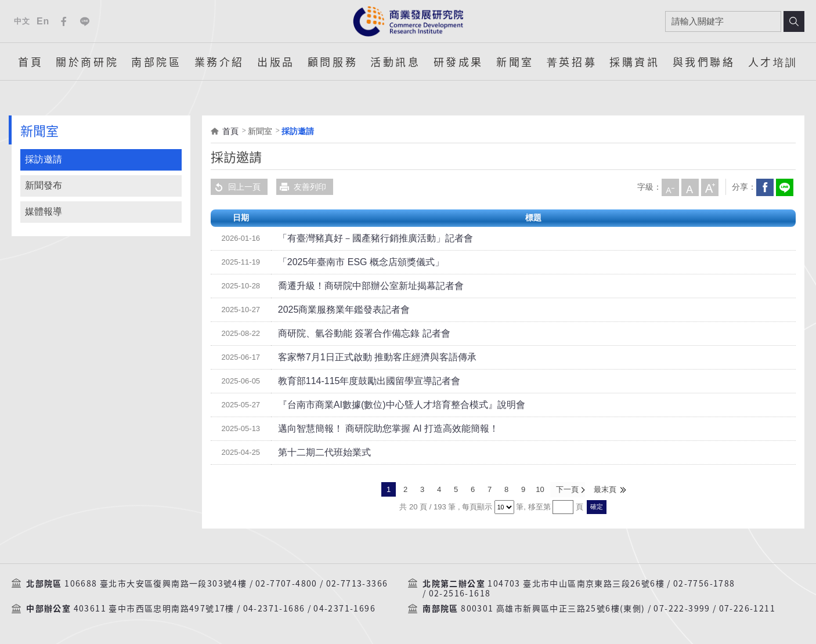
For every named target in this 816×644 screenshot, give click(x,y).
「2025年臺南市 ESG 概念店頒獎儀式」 (351, 262)
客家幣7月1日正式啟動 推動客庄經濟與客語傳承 (365, 357)
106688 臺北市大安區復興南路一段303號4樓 (156, 583)
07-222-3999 (682, 608)
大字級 (709, 187)
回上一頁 (236, 187)
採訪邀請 (44, 159)
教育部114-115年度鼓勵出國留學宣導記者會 (358, 381)
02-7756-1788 (704, 583)
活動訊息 (395, 61)
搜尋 (794, 21)
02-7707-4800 (286, 583)
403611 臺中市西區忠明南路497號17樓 (154, 608)
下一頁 (567, 489)
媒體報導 (44, 211)
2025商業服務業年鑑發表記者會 (336, 310)
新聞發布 (44, 185)
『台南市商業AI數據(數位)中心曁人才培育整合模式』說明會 (386, 405)
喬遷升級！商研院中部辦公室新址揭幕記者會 (359, 286)
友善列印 (301, 187)
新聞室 (515, 61)
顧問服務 (333, 61)
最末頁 (604, 489)
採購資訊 (634, 61)
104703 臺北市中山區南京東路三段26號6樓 (576, 583)
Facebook (64, 21)
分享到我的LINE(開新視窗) (784, 187)
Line (85, 21)
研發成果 (458, 61)
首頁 (30, 61)
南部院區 (156, 61)
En (43, 21)
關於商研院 (87, 61)
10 (540, 489)
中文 (22, 21)
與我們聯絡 (704, 61)
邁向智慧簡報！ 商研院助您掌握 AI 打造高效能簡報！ (375, 429)
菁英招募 (572, 61)
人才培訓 (773, 61)
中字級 (689, 187)
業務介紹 (219, 61)
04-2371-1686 (274, 608)
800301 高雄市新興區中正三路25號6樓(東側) (553, 608)
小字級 (670, 187)
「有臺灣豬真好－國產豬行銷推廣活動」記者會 (363, 238)
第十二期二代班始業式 (319, 453)
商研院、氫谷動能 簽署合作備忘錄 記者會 (353, 334)
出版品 (276, 61)
